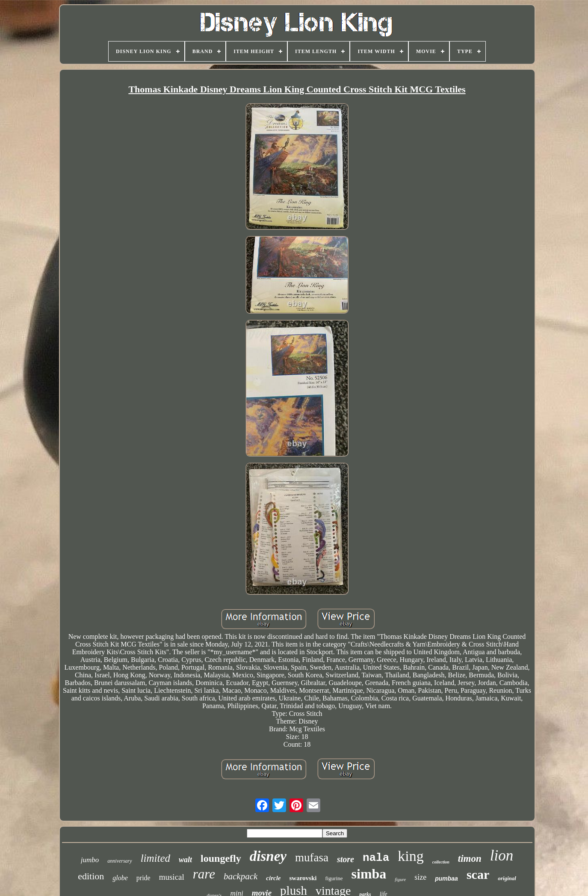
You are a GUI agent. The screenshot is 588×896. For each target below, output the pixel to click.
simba (369, 874)
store (346, 859)
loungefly (221, 858)
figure (400, 879)
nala (376, 858)
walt (185, 860)
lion (502, 856)
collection (441, 862)
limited (155, 858)
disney (268, 856)
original (507, 878)
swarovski (303, 878)
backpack (241, 876)
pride (143, 878)
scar (478, 874)
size (420, 877)
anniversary (120, 861)
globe (120, 878)
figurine (334, 878)
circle (273, 878)
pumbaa (446, 878)
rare (204, 874)
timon (470, 859)
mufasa (312, 857)
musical (172, 877)
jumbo (90, 860)
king (411, 856)
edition (91, 876)
